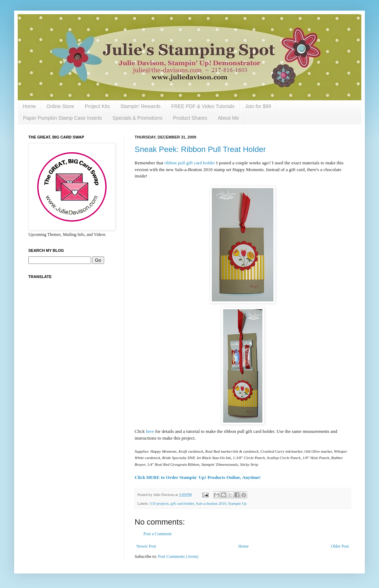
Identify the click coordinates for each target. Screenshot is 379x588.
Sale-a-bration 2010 (211, 503)
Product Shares (190, 118)
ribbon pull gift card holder (189, 163)
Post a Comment (157, 534)
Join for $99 (258, 106)
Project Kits (97, 106)
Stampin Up (237, 503)
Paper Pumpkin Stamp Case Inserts (63, 118)
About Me (228, 118)
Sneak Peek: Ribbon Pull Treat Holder (200, 149)
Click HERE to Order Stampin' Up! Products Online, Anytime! (198, 477)
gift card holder (182, 503)
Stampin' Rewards (140, 106)
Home (29, 106)
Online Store (60, 106)
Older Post (340, 546)
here (150, 431)
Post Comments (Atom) (178, 556)
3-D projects (159, 503)
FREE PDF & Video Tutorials (203, 106)
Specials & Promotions (138, 118)
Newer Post (146, 546)
